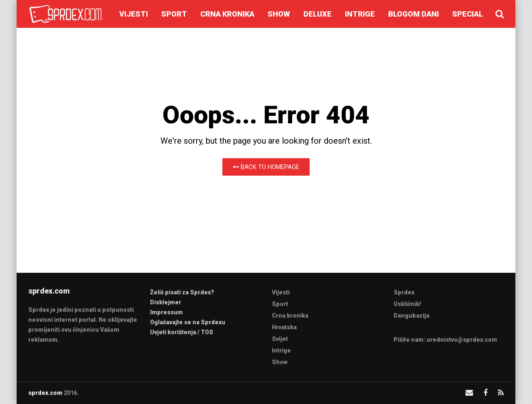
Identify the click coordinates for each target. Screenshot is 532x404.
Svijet (280, 339)
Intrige (360, 14)
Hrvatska (284, 327)
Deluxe (318, 14)
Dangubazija (411, 316)
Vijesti (134, 14)
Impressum (166, 312)
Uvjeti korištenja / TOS (182, 332)
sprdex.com (45, 393)
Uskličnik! (407, 304)
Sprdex (404, 292)
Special (468, 14)
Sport (174, 14)
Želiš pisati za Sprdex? (182, 292)
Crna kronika (227, 14)
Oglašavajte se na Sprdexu (188, 322)
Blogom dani (414, 14)
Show (279, 14)
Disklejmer (166, 302)
